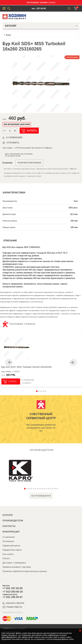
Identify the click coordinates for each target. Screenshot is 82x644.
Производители (13, 521)
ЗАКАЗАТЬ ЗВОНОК (13, 603)
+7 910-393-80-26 (13, 592)
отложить (13, 143)
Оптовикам (8, 541)
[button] (15, 131)
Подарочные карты (12, 550)
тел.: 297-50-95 (39, 8)
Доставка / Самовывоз (14, 563)
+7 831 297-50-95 (13, 588)
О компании (9, 537)
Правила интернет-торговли (17, 567)
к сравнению (14, 137)
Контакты (9, 526)
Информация (11, 532)
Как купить (8, 554)
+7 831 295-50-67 (13, 597)
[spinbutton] (10, 131)
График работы (12, 607)
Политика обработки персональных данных (25, 571)
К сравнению (28, 380)
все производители (41, 496)
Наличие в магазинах (29, 163)
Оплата (6, 558)
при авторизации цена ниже (17, 124)
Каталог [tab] (41, 26)
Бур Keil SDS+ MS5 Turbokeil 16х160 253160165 (27, 367)
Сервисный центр (11, 546)
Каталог (8, 515)
